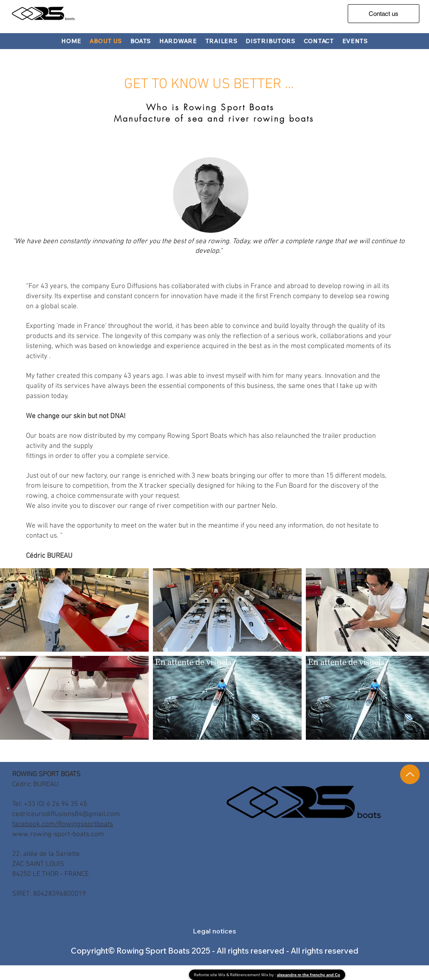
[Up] (410, 774)
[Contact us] (384, 14)
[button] (141, 41)
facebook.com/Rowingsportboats (63, 824)
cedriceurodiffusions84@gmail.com (66, 814)
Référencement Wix (250, 975)
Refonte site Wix (210, 975)
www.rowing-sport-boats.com (58, 834)
